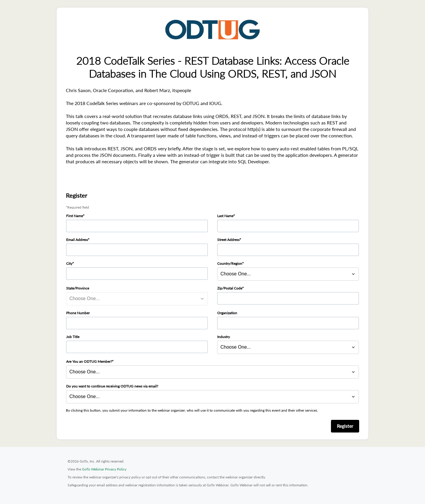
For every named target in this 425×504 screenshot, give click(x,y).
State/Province (78, 288)
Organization (227, 313)
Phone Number (78, 313)
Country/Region (230, 263)
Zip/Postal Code (230, 288)
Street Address (228, 240)
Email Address (77, 240)
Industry (224, 337)
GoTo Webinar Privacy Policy (104, 469)
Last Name (225, 216)
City (69, 263)
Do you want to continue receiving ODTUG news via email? (112, 386)
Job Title (73, 337)
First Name (75, 216)
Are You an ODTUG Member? (89, 361)
